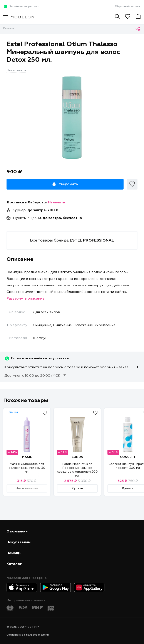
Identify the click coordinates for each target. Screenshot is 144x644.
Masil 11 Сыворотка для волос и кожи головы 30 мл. (27, 468)
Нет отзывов (16, 70)
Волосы (9, 28)
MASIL (27, 457)
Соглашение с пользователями (28, 635)
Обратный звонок (128, 6)
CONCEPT (128, 457)
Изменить (57, 203)
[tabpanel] (72, 118)
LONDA (77, 457)
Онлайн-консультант (21, 6)
